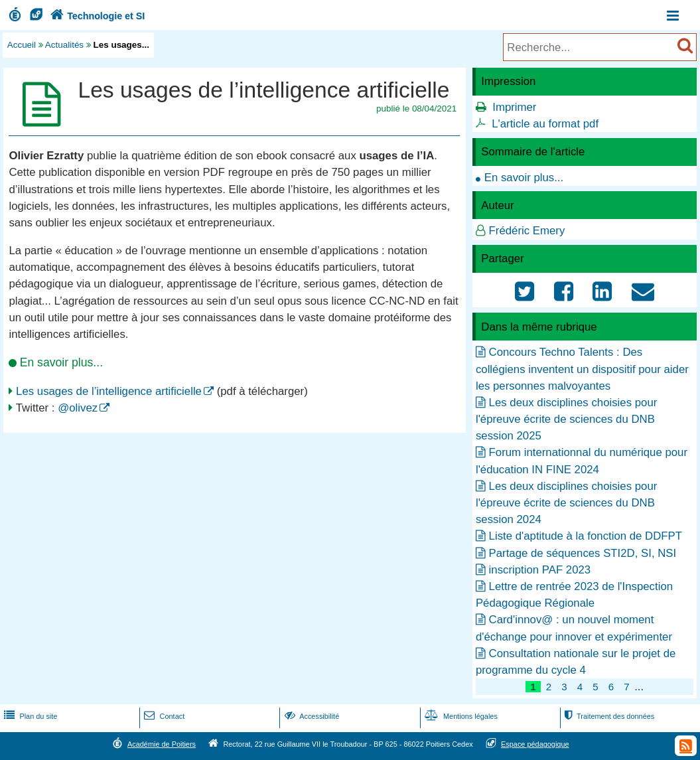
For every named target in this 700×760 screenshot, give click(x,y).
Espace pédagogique (535, 744)
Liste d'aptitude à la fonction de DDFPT (586, 536)
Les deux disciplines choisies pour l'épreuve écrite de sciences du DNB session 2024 (566, 503)
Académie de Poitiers (162, 744)
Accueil (22, 45)
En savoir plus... (524, 178)
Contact (163, 716)
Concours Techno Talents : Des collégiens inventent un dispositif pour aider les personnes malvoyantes (582, 369)
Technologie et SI (96, 16)
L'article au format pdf (545, 124)
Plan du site (29, 716)
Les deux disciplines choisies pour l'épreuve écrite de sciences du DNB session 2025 (566, 419)
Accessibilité (311, 716)
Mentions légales (460, 716)
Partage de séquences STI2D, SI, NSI (583, 553)
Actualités (64, 45)
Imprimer (514, 107)
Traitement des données (608, 716)
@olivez (78, 408)
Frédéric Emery (527, 231)
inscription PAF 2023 (540, 570)
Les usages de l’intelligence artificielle (109, 391)
